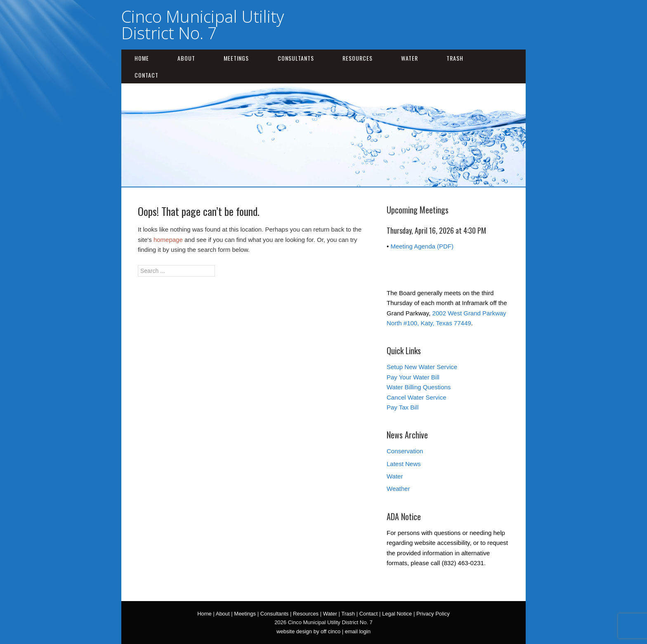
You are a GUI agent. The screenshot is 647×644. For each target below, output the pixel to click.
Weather (398, 489)
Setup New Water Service (422, 367)
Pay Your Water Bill (413, 377)
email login (358, 631)
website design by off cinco (308, 631)
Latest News (404, 464)
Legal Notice (397, 614)
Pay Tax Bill (403, 407)
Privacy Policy (433, 614)
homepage (168, 240)
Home (142, 58)
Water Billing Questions (419, 387)
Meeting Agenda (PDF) (422, 246)
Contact (146, 75)
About (186, 58)
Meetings (236, 58)
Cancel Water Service (417, 397)
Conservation (405, 451)
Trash (455, 58)
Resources (358, 58)
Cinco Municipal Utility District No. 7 (203, 25)
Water (410, 58)
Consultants (296, 58)
